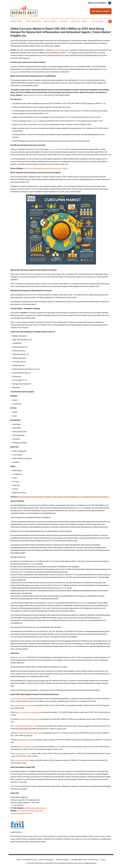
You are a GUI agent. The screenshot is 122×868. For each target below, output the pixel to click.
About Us (75, 21)
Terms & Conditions (62, 860)
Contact (64, 21)
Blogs (24, 813)
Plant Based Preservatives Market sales (28, 733)
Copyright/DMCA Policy (79, 860)
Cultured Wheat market (26, 740)
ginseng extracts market (21, 753)
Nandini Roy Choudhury (35, 95)
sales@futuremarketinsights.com (36, 808)
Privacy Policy (94, 860)
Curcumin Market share (61, 50)
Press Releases (33, 21)
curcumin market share (56, 149)
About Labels (50, 21)
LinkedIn (13, 813)
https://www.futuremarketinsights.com (30, 811)
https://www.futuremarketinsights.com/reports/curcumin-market (46, 168)
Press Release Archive (30, 860)
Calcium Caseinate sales (26, 747)
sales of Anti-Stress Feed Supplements (28, 712)
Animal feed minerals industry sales (25, 726)
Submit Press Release (46, 860)
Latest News (16, 21)
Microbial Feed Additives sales (28, 719)
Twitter (19, 813)
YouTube (30, 813)
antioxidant (35, 121)
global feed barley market (22, 705)
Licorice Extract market (21, 760)
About (18, 860)
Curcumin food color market (20, 699)
